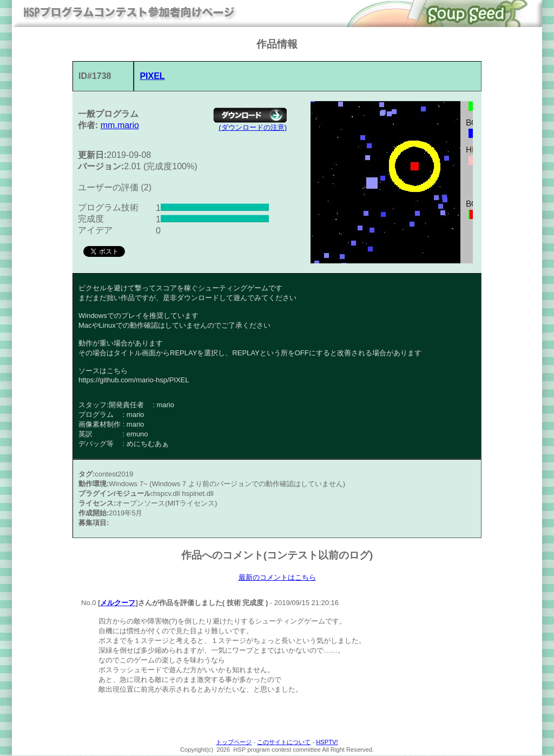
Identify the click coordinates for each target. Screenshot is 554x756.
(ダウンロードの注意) (253, 127)
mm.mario (120, 125)
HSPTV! (327, 742)
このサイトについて (284, 742)
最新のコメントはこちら (277, 578)
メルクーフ (118, 603)
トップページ (234, 742)
